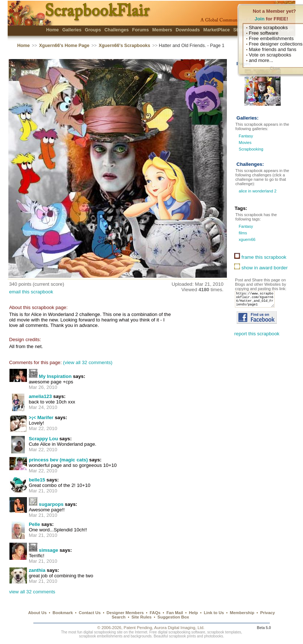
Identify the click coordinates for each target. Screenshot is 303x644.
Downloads (188, 30)
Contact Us (90, 613)
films (242, 233)
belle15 (37, 480)
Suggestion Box (173, 617)
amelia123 (40, 396)
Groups (93, 30)
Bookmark (63, 613)
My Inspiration (55, 376)
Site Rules (141, 617)
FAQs (155, 613)
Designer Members (125, 613)
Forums (141, 30)
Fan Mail (175, 613)
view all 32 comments (32, 592)
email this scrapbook (31, 292)
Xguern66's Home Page (64, 46)
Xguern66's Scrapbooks (125, 46)
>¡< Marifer (41, 417)
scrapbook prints (182, 636)
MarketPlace (217, 30)
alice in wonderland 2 (257, 191)
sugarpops (51, 504)
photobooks (213, 636)
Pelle (34, 524)
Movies (245, 143)
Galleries (72, 30)
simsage (49, 550)
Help (194, 613)
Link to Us (214, 613)
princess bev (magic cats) (58, 460)
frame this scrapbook (260, 257)
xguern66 (246, 239)
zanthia (37, 570)
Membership (242, 613)
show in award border (261, 268)
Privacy (267, 613)
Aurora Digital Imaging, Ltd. (179, 628)
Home (53, 30)
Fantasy (246, 136)
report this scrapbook (257, 338)
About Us (37, 613)
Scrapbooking (251, 149)
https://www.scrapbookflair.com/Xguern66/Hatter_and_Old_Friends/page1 (257, 301)
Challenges (117, 30)
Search (119, 617)
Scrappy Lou (43, 439)
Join (259, 19)
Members (162, 30)
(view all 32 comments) (88, 362)
